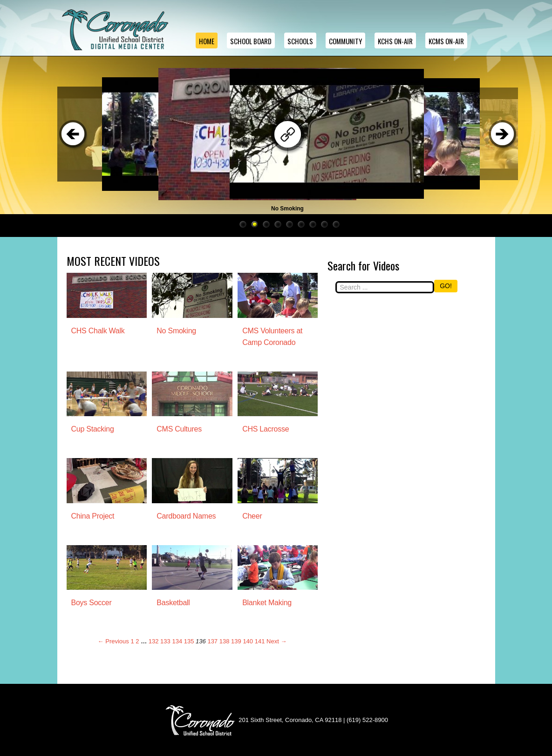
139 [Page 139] (236, 641)
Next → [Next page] (276, 641)
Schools (300, 41)
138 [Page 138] (225, 641)
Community (345, 41)
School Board (251, 41)
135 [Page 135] (189, 641)
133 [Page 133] (165, 641)
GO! (446, 286)
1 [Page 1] (132, 641)
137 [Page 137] (212, 641)
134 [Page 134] (177, 641)
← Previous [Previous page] (113, 641)
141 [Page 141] (260, 641)
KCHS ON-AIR (395, 41)
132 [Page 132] (154, 641)
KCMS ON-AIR (446, 41)
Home (207, 41)
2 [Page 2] (137, 641)
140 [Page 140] (248, 641)
